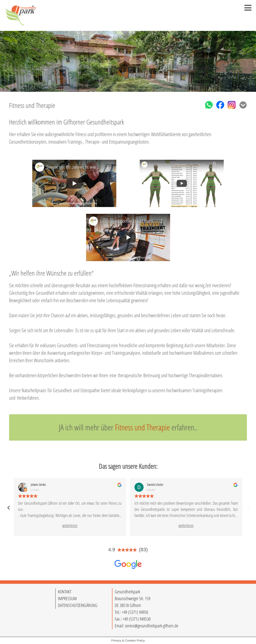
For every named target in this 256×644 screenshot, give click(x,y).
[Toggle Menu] (248, 8)
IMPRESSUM (67, 598)
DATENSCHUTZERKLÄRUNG (78, 605)
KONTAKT (65, 592)
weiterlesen (70, 525)
